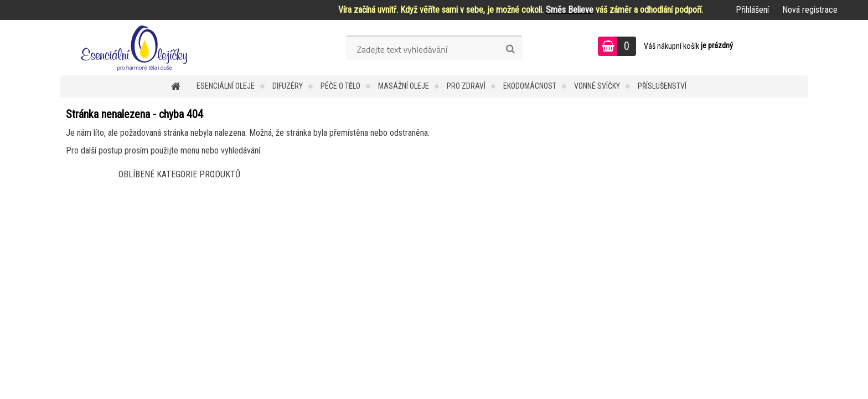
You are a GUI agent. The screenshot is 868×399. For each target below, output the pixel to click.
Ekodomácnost (530, 86)
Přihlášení (752, 10)
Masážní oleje (404, 86)
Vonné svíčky (597, 86)
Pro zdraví (466, 86)
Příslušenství (662, 86)
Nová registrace (810, 10)
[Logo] (136, 48)
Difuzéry (288, 86)
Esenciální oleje (226, 86)
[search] (510, 49)
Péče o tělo (340, 86)
